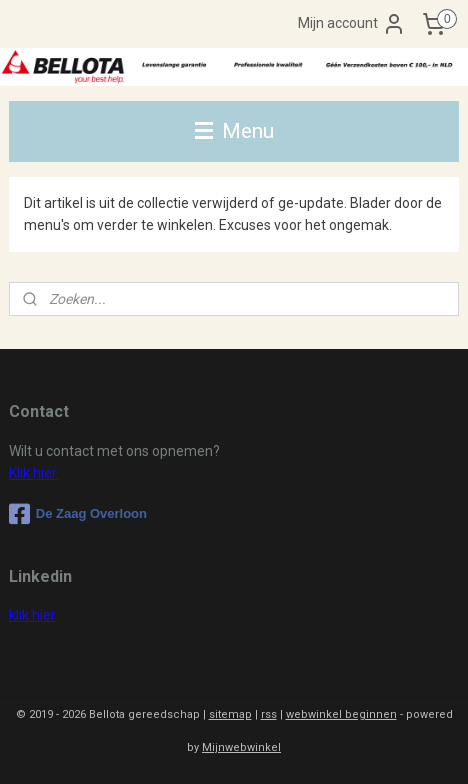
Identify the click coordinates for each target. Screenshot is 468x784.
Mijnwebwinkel (241, 747)
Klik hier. (34, 473)
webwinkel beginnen (341, 714)
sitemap (230, 714)
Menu (234, 131)
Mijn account (352, 24)
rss (269, 714)
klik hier (32, 615)
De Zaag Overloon (78, 514)
